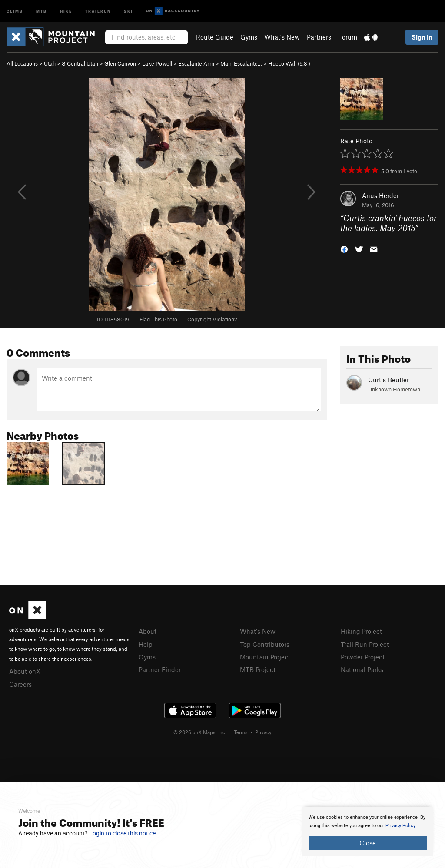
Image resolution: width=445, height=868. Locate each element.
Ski (128, 11)
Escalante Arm (196, 63)
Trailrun (98, 11)
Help (146, 644)
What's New (282, 37)
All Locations (22, 63)
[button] (344, 248)
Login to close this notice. (123, 833)
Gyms (249, 37)
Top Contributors (265, 644)
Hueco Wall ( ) (289, 63)
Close (368, 843)
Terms (241, 732)
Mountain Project (265, 657)
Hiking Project (361, 631)
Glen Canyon (120, 63)
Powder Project (363, 657)
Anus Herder (380, 195)
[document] (368, 832)
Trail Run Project (365, 644)
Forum (348, 37)
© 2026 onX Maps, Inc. (200, 732)
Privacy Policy (400, 826)
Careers (20, 684)
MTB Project (258, 669)
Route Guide (215, 37)
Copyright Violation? (212, 319)
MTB (42, 11)
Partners (319, 37)
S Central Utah (80, 63)
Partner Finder (160, 669)
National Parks (362, 669)
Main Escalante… (241, 63)
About (148, 631)
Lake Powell (157, 63)
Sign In (422, 37)
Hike (66, 11)
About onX (25, 671)
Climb (15, 11)
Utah (50, 63)
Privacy (263, 732)
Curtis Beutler (389, 380)
